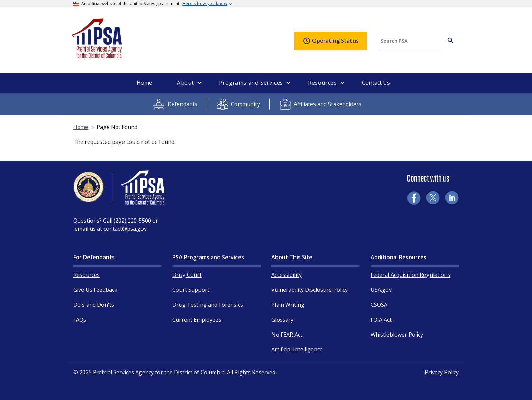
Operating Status (331, 41)
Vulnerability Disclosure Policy (310, 290)
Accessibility (287, 275)
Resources (87, 275)
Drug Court (187, 275)
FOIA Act (381, 320)
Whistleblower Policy (397, 335)
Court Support (191, 290)
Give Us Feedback (95, 290)
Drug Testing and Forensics (208, 305)
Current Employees (197, 320)
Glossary (282, 320)
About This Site (292, 257)
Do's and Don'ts (94, 305)
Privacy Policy (442, 372)
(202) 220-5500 (132, 221)
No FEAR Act (287, 335)
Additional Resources (398, 257)
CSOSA (379, 305)
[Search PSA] (451, 41)
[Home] (97, 55)
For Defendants (94, 257)
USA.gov (381, 290)
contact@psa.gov (125, 229)
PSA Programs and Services (208, 257)
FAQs (80, 320)
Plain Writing (288, 305)
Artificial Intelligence (297, 349)
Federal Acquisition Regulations (410, 275)
